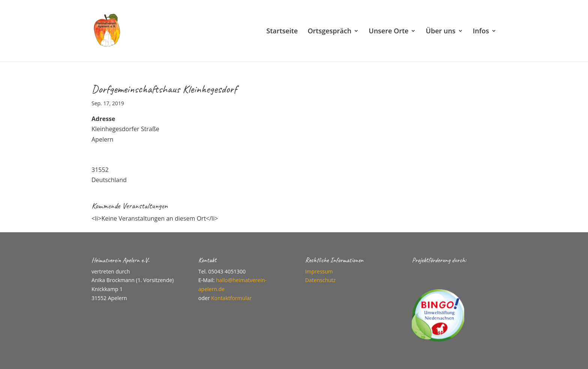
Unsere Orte (388, 32)
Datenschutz (320, 280)
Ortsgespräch (329, 32)
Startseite (282, 32)
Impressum (319, 271)
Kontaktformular (231, 298)
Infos (481, 32)
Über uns (441, 32)
